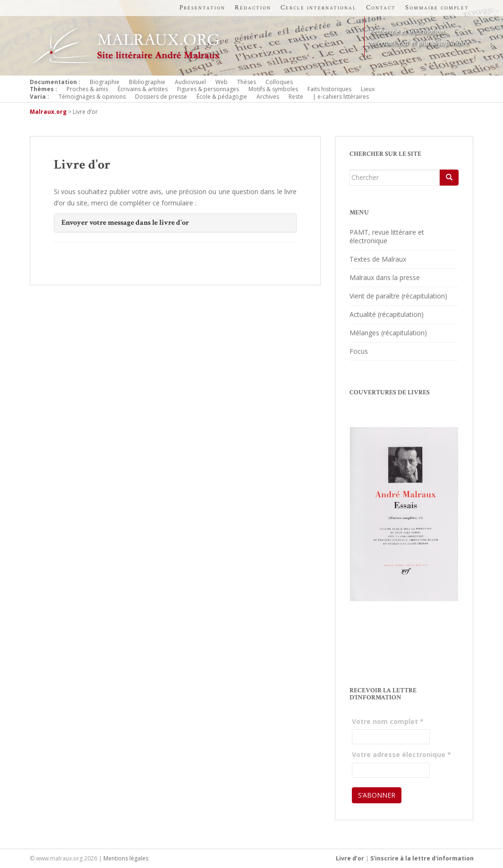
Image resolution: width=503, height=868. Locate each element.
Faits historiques (329, 89)
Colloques (279, 82)
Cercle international (319, 8)
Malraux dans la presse (385, 277)
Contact (381, 8)
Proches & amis (87, 89)
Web (222, 82)
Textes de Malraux (378, 259)
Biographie (105, 82)
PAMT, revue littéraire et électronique (387, 236)
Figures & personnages (208, 89)
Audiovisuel (190, 82)
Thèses (247, 82)
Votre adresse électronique (401, 754)
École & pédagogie (222, 97)
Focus (359, 351)
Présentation (202, 8)
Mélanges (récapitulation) (388, 333)
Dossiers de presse (161, 97)
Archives (268, 97)
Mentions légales (126, 858)
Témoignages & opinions (92, 97)
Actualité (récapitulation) (387, 314)
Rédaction (253, 8)
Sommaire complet (437, 8)
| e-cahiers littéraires (341, 97)
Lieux (368, 89)
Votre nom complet (388, 721)
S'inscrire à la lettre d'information (422, 858)
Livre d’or (350, 858)
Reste (296, 97)
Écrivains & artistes (143, 89)
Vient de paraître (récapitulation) (398, 296)
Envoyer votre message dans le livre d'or (125, 223)
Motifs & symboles (273, 89)
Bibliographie (147, 82)
